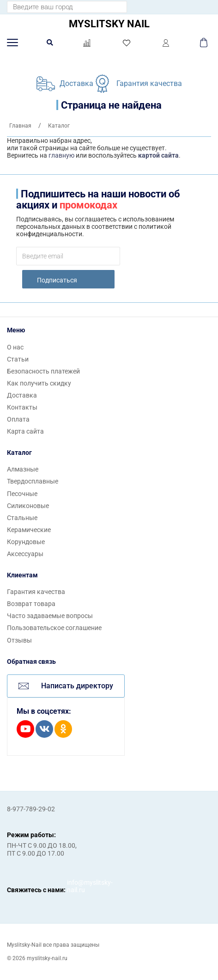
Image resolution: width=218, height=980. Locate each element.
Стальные (22, 518)
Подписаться (57, 280)
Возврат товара (31, 604)
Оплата (18, 419)
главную (61, 155)
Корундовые (26, 542)
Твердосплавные (33, 481)
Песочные (22, 494)
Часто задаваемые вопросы (50, 616)
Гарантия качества (149, 83)
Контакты (22, 407)
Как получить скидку (39, 383)
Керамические (29, 530)
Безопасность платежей (43, 371)
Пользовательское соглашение (54, 628)
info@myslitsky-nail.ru (76, 886)
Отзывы (19, 640)
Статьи (18, 359)
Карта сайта (25, 431)
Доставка (76, 83)
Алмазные (23, 469)
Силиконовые (28, 506)
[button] (12, 43)
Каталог (19, 453)
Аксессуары (25, 554)
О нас (15, 347)
